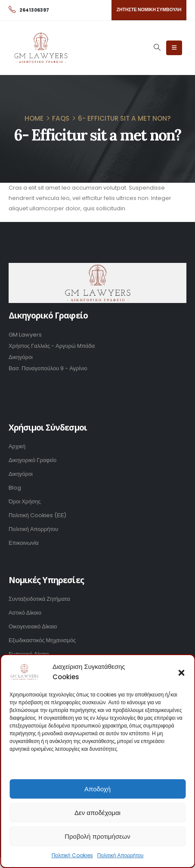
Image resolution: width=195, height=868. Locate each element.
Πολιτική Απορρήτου (121, 855)
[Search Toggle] (157, 47)
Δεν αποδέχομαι (97, 813)
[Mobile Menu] (174, 48)
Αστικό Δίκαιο (25, 613)
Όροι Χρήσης (25, 501)
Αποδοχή (97, 789)
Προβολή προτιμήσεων (97, 836)
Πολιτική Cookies (72, 855)
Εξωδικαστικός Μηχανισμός (42, 640)
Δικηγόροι (21, 474)
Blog (15, 488)
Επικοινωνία (24, 543)
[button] (181, 672)
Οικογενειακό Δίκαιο (33, 626)
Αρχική (17, 446)
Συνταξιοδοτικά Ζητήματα (39, 599)
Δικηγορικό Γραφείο (32, 460)
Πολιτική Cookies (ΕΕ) (37, 515)
